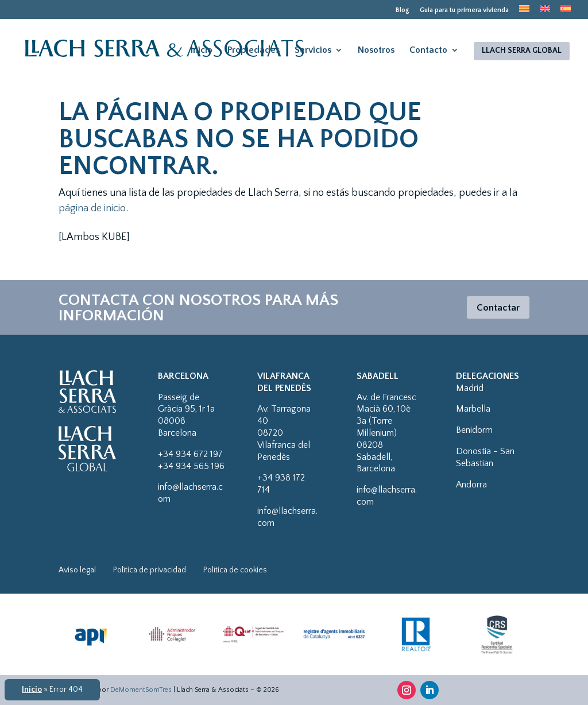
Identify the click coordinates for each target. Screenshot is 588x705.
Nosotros (376, 50)
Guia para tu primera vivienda (464, 10)
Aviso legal (77, 570)
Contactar (496, 308)
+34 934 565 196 (191, 466)
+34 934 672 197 (190, 454)
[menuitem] (524, 12)
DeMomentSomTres (141, 690)
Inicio (202, 50)
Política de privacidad (150, 570)
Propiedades (254, 50)
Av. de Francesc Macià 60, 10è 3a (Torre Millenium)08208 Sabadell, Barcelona (386, 433)
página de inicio (92, 208)
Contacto (428, 50)
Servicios (313, 50)
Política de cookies (235, 570)
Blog (403, 10)
